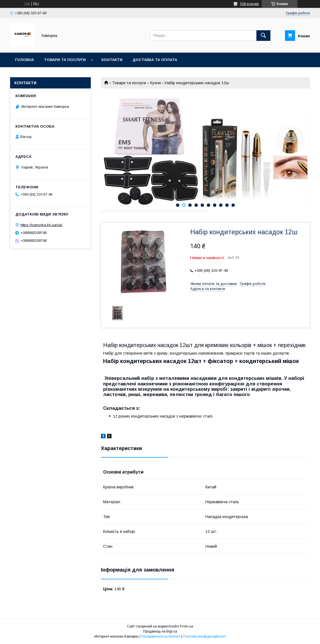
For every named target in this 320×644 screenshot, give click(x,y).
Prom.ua (186, 626)
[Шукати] (263, 36)
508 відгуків (250, 4)
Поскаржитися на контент (160, 636)
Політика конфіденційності (204, 636)
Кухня (156, 83)
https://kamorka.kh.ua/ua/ (41, 225)
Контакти (112, 60)
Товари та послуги (65, 60)
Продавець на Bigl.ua (160, 631)
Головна (25, 60)
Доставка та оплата (155, 60)
